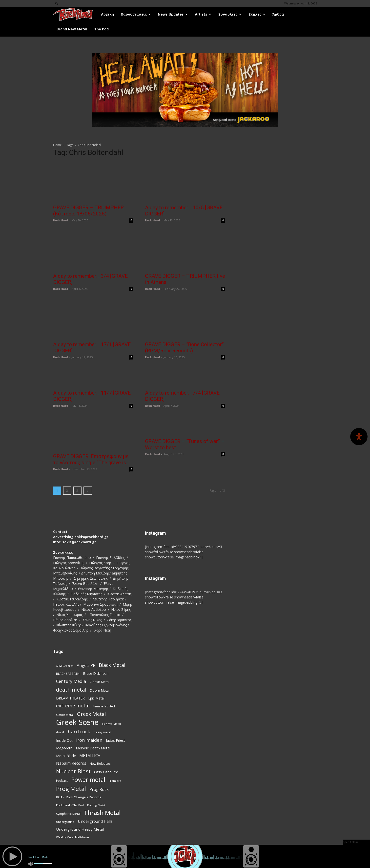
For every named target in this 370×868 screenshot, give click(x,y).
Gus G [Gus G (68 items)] (60, 732)
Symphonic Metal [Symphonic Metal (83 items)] (68, 814)
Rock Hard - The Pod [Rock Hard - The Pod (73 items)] (70, 805)
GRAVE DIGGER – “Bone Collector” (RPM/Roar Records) (184, 348)
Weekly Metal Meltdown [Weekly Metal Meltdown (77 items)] (72, 837)
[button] (57, 3)
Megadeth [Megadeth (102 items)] (64, 748)
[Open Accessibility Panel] (359, 437)
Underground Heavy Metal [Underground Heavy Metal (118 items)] (80, 829)
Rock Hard (61, 220)
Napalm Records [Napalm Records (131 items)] (71, 763)
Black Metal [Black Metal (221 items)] (112, 665)
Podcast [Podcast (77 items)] (62, 781)
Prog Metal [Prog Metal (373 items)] (71, 789)
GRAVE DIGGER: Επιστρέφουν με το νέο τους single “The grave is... (92, 459)
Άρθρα (278, 14)
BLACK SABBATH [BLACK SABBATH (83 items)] (68, 674)
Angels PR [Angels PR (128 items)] (86, 666)
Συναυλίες (230, 14)
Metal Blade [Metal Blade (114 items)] (66, 756)
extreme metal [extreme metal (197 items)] (73, 706)
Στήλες (257, 14)
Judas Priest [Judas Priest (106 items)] (115, 740)
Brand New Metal (72, 29)
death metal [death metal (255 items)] (71, 689)
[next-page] (88, 491)
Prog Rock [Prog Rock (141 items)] (99, 789)
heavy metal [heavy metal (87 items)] (102, 732)
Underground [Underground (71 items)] (65, 822)
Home (57, 145)
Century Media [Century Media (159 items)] (71, 681)
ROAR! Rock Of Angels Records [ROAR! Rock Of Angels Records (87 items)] (79, 797)
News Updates (173, 14)
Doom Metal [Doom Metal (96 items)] (100, 690)
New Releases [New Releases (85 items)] (100, 764)
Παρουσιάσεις (136, 14)
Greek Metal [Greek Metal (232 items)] (91, 714)
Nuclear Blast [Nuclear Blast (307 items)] (73, 771)
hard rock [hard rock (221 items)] (79, 731)
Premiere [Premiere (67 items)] (115, 781)
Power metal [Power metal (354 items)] (88, 780)
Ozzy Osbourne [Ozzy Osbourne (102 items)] (106, 772)
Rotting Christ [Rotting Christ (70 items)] (96, 805)
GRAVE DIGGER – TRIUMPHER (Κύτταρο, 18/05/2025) (88, 211)
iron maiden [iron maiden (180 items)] (89, 740)
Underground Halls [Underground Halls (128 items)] (95, 821)
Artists (203, 14)
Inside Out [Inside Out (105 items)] (64, 740)
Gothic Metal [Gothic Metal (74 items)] (65, 715)
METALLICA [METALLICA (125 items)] (90, 756)
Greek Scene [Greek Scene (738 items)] (77, 722)
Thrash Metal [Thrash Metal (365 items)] (102, 813)
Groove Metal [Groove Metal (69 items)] (111, 724)
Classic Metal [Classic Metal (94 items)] (100, 682)
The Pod (101, 29)
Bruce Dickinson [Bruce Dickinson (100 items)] (96, 673)
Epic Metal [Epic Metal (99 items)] (96, 698)
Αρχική (107, 14)
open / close (351, 842)
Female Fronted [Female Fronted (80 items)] (104, 706)
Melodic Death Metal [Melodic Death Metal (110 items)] (93, 748)
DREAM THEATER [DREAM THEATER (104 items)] (70, 698)
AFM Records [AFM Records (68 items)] (65, 666)
